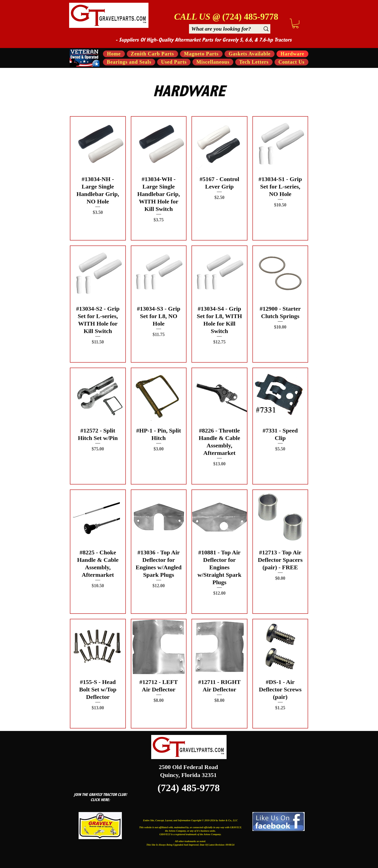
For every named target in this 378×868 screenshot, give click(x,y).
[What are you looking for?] (221, 29)
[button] (295, 24)
